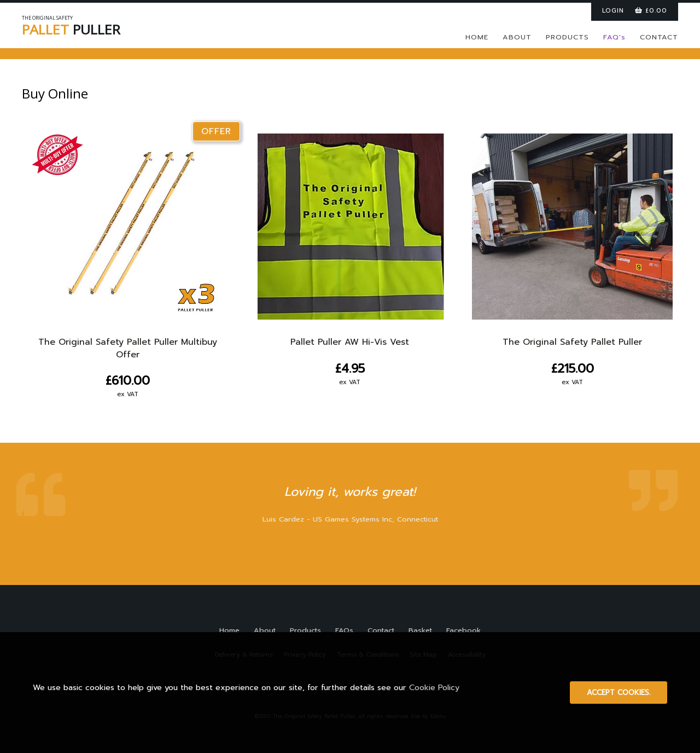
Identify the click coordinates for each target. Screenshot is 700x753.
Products (305, 630)
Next (678, 514)
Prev (22, 514)
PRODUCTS (567, 37)
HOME (477, 37)
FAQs (344, 630)
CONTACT (659, 37)
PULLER (93, 27)
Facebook (463, 630)
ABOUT (517, 37)
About (265, 630)
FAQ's (614, 37)
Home (229, 630)
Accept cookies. (619, 693)
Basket (420, 630)
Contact (381, 630)
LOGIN (613, 10)
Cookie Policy (434, 687)
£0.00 (651, 10)
